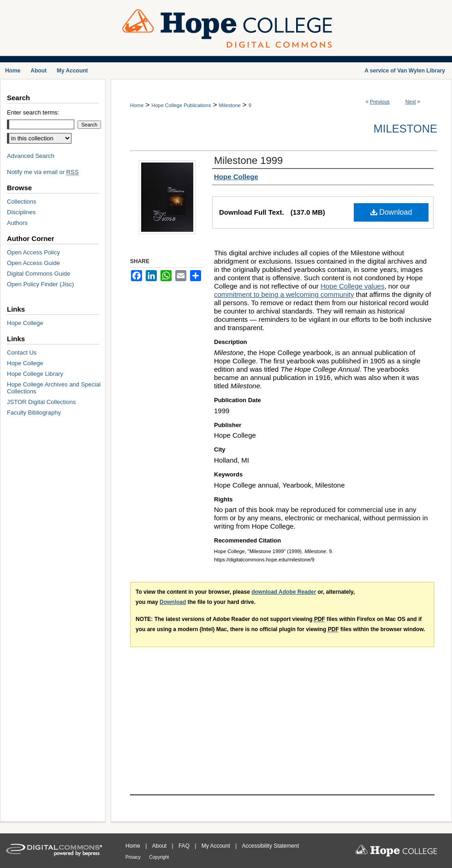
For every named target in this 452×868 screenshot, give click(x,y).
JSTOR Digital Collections (41, 402)
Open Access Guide (33, 263)
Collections (22, 202)
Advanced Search (31, 156)
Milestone (230, 105)
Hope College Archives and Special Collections (54, 388)
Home (137, 105)
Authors (17, 223)
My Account (217, 846)
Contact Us (22, 353)
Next (411, 102)
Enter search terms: (33, 112)
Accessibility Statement (271, 846)
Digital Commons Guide (39, 274)
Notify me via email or (43, 172)
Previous (380, 102)
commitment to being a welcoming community (284, 294)
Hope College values (352, 286)
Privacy (134, 857)
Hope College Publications (181, 105)
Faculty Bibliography (34, 413)
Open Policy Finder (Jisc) (40, 284)
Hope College (25, 323)
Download (391, 212)
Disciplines (21, 212)
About (160, 846)
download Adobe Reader (284, 592)
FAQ (185, 846)
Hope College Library (35, 374)
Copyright (159, 857)
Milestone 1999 (248, 160)
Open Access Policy (33, 252)
